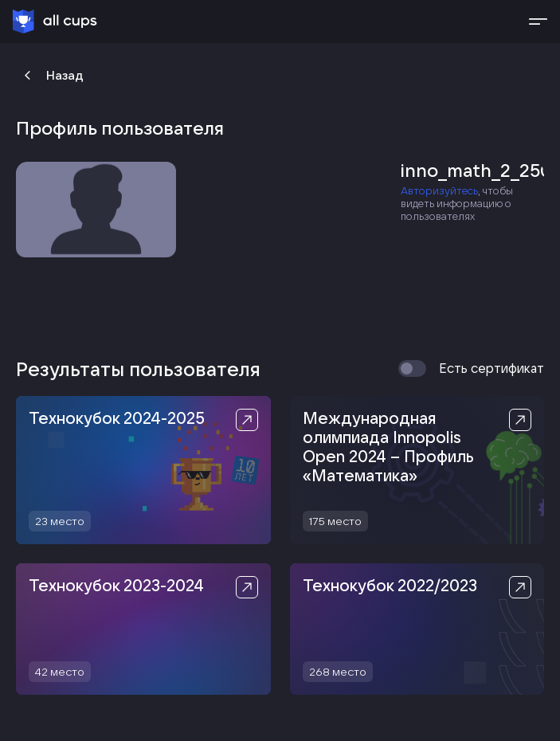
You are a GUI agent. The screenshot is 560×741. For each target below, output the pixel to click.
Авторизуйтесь (439, 191)
